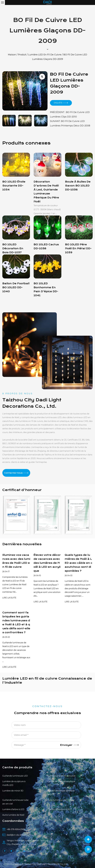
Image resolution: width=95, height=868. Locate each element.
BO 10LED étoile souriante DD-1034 (14, 186)
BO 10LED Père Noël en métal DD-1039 (78, 248)
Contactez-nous (16, 473)
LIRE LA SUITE (9, 598)
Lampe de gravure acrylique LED (61, 783)
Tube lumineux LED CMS (60, 800)
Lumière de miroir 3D (13, 791)
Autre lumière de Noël (13, 815)
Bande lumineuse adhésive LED (61, 793)
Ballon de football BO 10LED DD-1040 (16, 287)
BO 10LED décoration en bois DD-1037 (13, 248)
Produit (22, 55)
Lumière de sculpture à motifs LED (14, 783)
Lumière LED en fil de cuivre (45, 55)
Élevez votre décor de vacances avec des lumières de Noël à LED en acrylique (47, 563)
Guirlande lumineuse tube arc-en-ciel (15, 802)
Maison (12, 55)
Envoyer (69, 745)
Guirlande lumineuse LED (15, 776)
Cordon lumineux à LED (59, 809)
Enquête (61, 103)
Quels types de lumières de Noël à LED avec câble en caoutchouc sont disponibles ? (78, 563)
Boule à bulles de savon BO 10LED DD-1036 (78, 186)
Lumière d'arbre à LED (13, 809)
